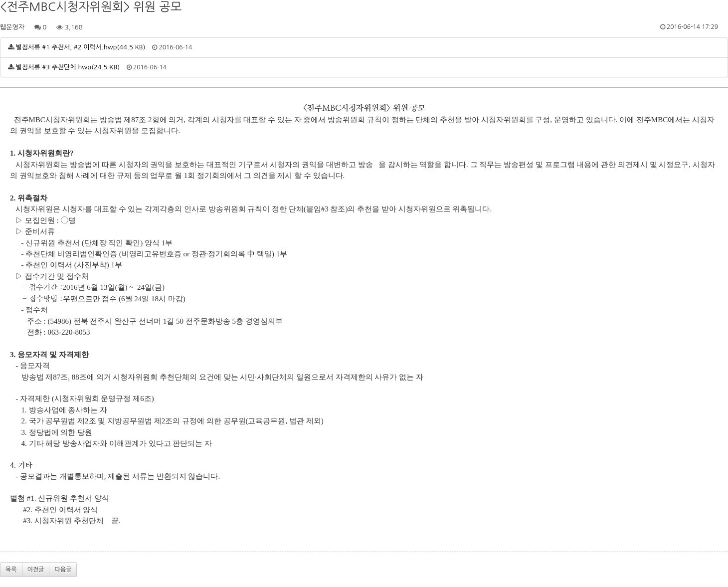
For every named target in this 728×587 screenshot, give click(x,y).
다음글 (63, 570)
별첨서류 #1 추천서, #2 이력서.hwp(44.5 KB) (81, 47)
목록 (11, 570)
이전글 (36, 570)
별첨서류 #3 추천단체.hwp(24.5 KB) (68, 67)
